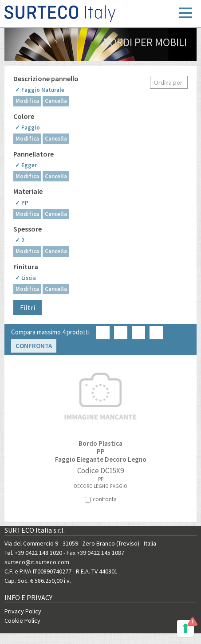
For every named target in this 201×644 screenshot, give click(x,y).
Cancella (56, 101)
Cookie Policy (22, 620)
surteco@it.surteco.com (37, 562)
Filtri (28, 307)
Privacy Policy (23, 611)
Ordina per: (169, 82)
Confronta (34, 346)
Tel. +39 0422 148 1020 (33, 553)
